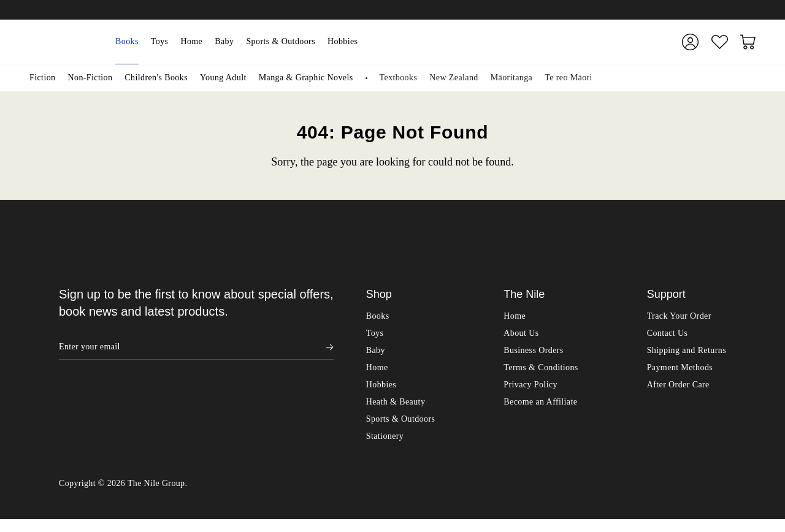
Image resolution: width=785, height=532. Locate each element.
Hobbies (343, 41)
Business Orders (533, 350)
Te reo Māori (569, 78)
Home (191, 41)
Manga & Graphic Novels (306, 78)
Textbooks (399, 78)
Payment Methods (680, 367)
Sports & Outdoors (281, 41)
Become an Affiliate (540, 402)
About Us (521, 333)
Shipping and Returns (687, 350)
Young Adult (223, 78)
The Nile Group (156, 496)
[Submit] (643, 42)
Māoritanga (512, 78)
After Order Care (678, 385)
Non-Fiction (90, 78)
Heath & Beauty (396, 402)
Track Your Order (679, 316)
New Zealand (454, 78)
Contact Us (668, 333)
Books (127, 41)
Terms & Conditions (541, 367)
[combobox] (512, 42)
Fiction (42, 78)
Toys (160, 41)
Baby (224, 41)
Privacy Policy (530, 385)
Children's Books (156, 78)
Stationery (385, 436)
